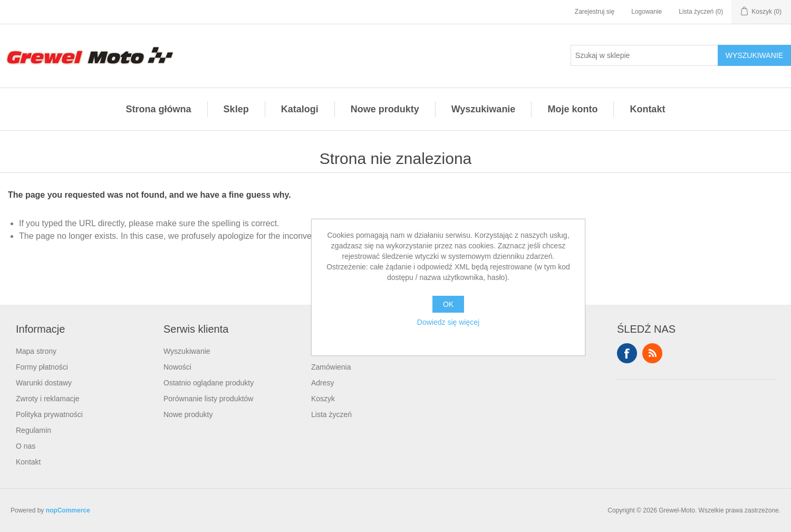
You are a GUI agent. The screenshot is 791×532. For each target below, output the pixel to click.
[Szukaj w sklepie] (644, 55)
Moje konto (572, 109)
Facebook (627, 353)
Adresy (323, 383)
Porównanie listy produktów (208, 399)
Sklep (236, 109)
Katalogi (300, 109)
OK (448, 304)
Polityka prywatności (49, 414)
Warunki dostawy (44, 383)
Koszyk (323, 399)
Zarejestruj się (595, 12)
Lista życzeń (331, 414)
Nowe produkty (385, 109)
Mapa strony (36, 351)
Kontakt (647, 109)
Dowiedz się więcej (448, 322)
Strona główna (159, 109)
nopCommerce (68, 510)
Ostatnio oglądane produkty (209, 383)
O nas (26, 446)
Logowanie (647, 12)
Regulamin (33, 430)
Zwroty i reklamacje (48, 399)
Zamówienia (331, 367)
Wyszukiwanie (484, 109)
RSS (652, 353)
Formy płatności (42, 367)
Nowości (177, 367)
